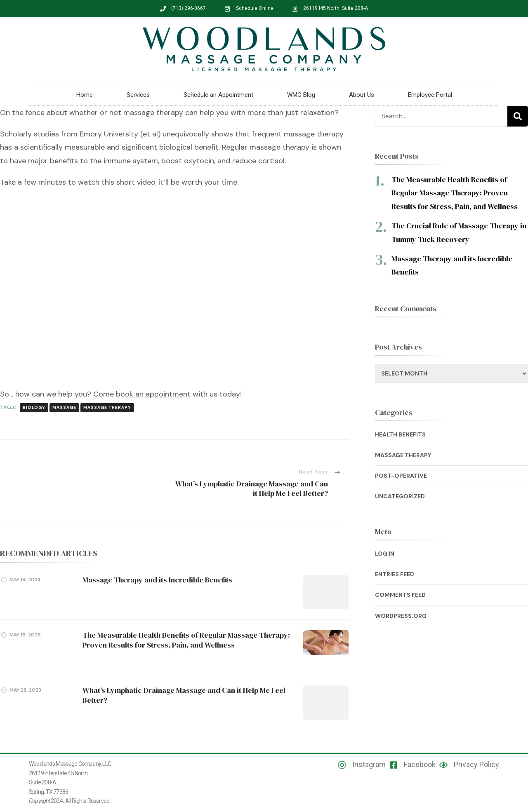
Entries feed (395, 574)
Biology (34, 407)
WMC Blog (301, 95)
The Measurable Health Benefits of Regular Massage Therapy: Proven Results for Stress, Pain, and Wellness (186, 640)
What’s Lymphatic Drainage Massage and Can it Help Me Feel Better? (184, 695)
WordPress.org (401, 616)
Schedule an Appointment (218, 95)
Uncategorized (400, 496)
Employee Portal (430, 95)
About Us (362, 95)
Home (85, 95)
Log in (385, 554)
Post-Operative (401, 476)
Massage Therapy (107, 407)
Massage (64, 407)
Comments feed (400, 595)
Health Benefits (400, 434)
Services (138, 95)
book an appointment (153, 394)
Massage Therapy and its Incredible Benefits (157, 580)
